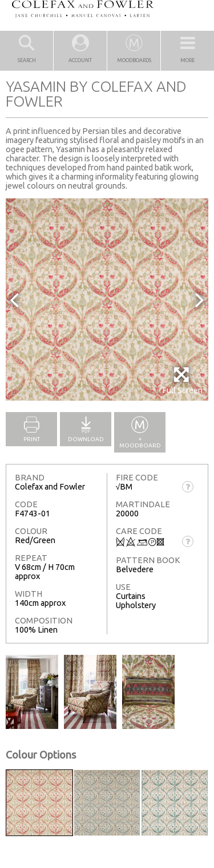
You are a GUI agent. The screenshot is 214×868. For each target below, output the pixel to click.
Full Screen (182, 380)
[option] (107, 299)
